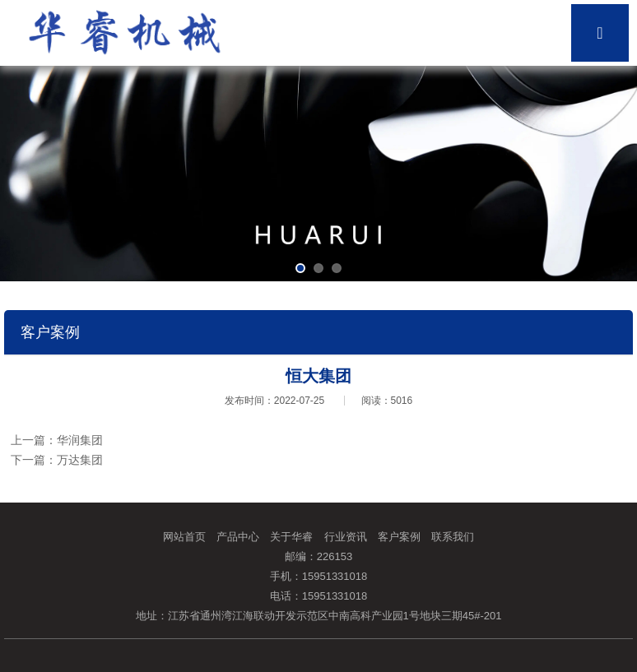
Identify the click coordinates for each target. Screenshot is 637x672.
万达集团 (80, 460)
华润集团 (80, 440)
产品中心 (238, 537)
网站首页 (184, 537)
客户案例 (399, 537)
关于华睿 (291, 537)
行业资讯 (346, 537)
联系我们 (453, 537)
